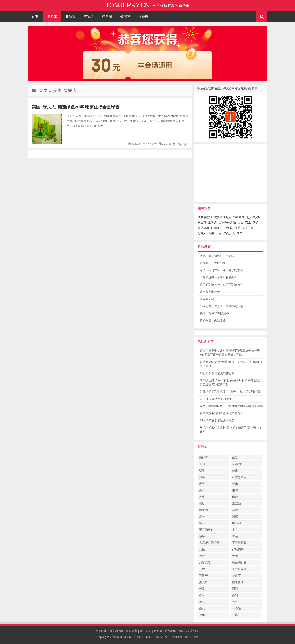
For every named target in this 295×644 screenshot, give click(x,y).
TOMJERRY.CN (130, 637)
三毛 (219, 233)
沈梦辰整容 (205, 217)
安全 (248, 222)
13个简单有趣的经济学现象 (217, 420)
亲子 (202, 516)
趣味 (202, 602)
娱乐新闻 (238, 582)
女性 (202, 549)
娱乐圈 (107, 17)
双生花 (202, 222)
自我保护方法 (227, 222)
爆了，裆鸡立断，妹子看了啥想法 (221, 270)
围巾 (239, 233)
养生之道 (248, 228)
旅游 (202, 477)
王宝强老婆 (239, 569)
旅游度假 (205, 562)
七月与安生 (253, 217)
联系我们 (192, 631)
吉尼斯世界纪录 (209, 543)
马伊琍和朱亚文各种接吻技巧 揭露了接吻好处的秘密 (230, 430)
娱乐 (235, 484)
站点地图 (170, 631)
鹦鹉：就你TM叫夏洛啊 (215, 313)
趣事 (202, 484)
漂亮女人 (229, 233)
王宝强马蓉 (239, 543)
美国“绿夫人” (180, 144)
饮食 (235, 556)
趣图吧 (125, 17)
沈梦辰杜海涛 (222, 217)
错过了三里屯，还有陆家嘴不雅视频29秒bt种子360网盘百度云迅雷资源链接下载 (230, 353)
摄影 (202, 503)
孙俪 (202, 615)
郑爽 (235, 615)
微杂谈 (143, 17)
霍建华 (203, 576)
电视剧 (236, 523)
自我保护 (217, 228)
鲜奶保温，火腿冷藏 (213, 320)
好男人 (202, 233)
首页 (35, 17)
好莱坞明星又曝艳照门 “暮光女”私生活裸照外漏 (230, 392)
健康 (235, 471)
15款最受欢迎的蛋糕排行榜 (217, 373)
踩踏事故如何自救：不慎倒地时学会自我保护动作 (231, 406)
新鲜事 (52, 17)
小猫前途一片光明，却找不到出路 (221, 306)
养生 (202, 497)
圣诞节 (236, 576)
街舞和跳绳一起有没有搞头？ (218, 277)
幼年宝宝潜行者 (210, 292)
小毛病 (229, 228)
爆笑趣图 (145, 631)
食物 (211, 233)
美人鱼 (203, 582)
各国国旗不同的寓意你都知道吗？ (221, 413)
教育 (202, 595)
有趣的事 (238, 464)
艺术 (202, 569)
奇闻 (202, 464)
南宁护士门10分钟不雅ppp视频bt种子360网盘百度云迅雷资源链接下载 (230, 382)
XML (181, 631)
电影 (235, 497)
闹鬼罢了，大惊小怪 (213, 263)
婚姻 (235, 595)
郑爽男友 (239, 217)
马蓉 (235, 510)
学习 (235, 530)
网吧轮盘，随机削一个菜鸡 (217, 256)
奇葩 (235, 536)
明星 (202, 471)
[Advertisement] (230, 173)
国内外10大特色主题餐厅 (216, 399)
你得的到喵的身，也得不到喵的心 (221, 285)
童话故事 (203, 228)
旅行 (202, 556)
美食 (202, 490)
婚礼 (202, 608)
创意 (202, 589)
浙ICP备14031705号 (186, 637)
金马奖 (212, 222)
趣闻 (235, 490)
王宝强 (236, 503)
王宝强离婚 (206, 530)
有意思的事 (239, 477)
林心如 (236, 608)
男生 (241, 222)
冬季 (238, 228)
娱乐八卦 (132, 631)
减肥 (235, 516)
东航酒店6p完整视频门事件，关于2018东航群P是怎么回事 (231, 364)
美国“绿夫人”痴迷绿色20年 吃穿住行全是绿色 (76, 107)
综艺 (202, 523)
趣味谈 (70, 17)
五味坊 (89, 17)
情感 (202, 536)
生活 (235, 457)
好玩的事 (238, 549)
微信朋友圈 (239, 562)
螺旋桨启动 (207, 299)
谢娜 (235, 589)
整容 (235, 602)
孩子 (255, 222)
